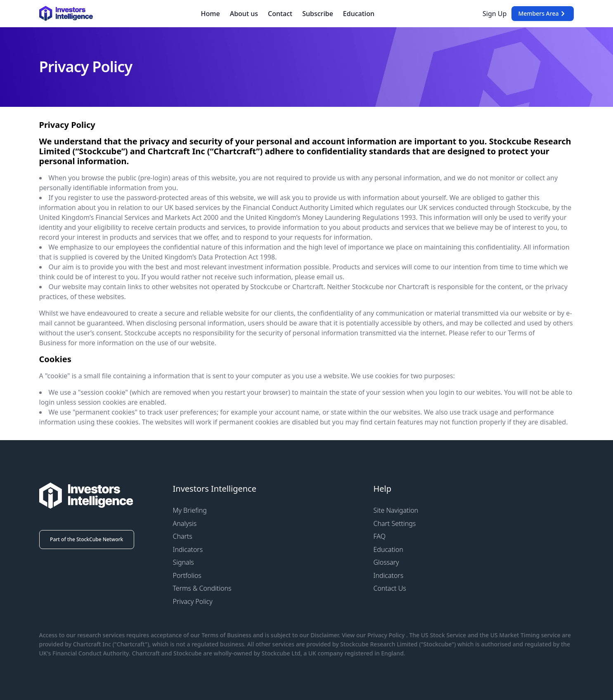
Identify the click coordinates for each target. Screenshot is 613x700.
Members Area (543, 14)
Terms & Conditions (202, 588)
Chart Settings (395, 523)
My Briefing (190, 510)
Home (211, 14)
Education (359, 14)
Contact (280, 14)
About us (244, 14)
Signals (183, 562)
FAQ (380, 536)
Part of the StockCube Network (86, 539)
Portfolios (187, 575)
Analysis (185, 523)
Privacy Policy (193, 601)
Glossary (386, 562)
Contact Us (390, 588)
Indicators (188, 549)
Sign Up (495, 14)
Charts (183, 536)
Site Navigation (396, 510)
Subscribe (318, 14)
